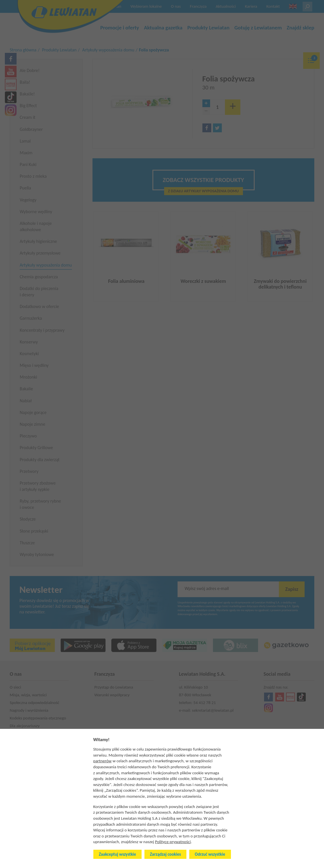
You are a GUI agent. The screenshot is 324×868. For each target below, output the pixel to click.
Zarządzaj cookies (165, 854)
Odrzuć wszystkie (210, 854)
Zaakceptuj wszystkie (117, 854)
